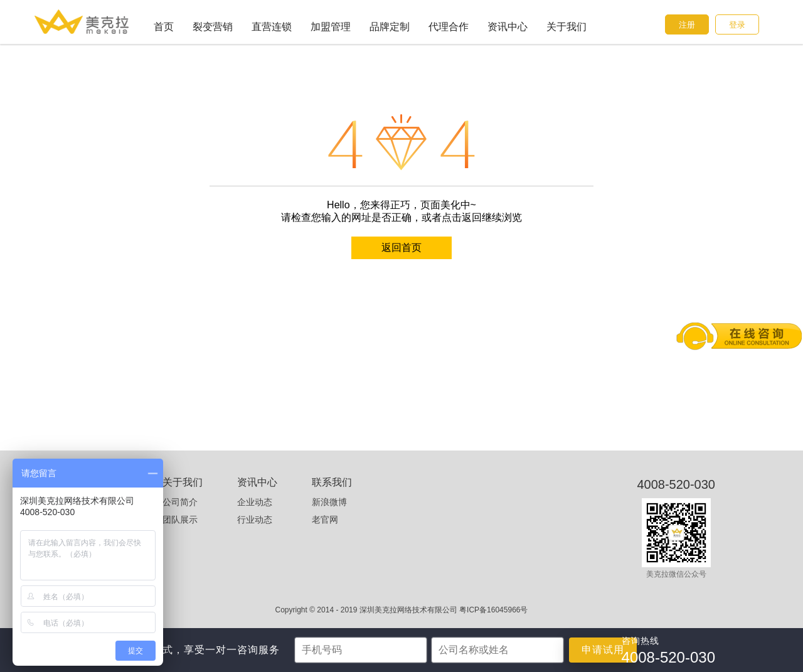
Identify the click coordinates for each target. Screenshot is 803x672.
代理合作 (449, 27)
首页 (164, 27)
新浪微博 (329, 502)
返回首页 (401, 248)
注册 (687, 25)
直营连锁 (272, 27)
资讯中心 (508, 27)
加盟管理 (331, 27)
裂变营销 (213, 27)
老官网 (325, 520)
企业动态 (255, 502)
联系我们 (332, 482)
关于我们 (566, 27)
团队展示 (180, 520)
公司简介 (180, 502)
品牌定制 (390, 27)
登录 (737, 25)
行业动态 (255, 520)
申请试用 (603, 650)
